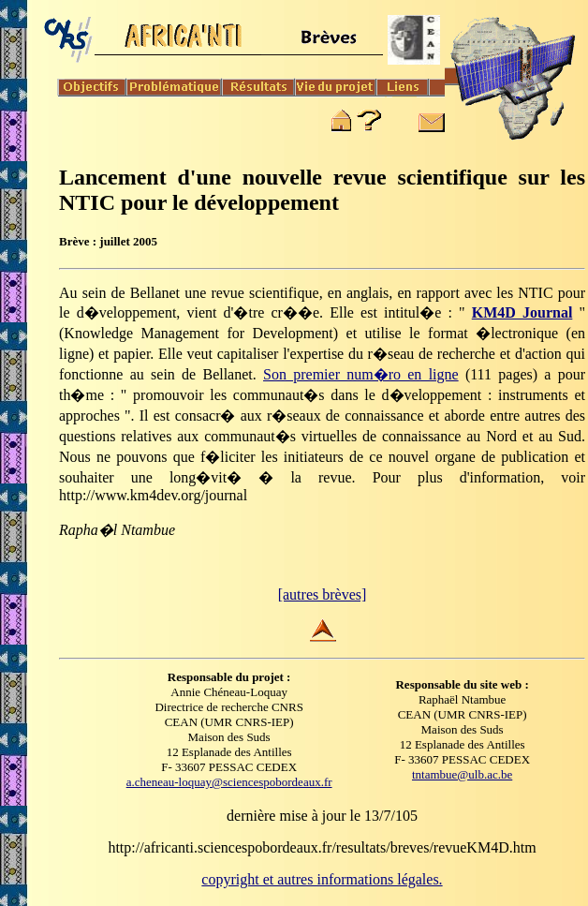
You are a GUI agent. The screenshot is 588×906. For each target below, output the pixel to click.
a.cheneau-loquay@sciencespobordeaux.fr (229, 782)
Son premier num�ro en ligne (361, 374)
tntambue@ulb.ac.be (462, 774)
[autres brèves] (323, 594)
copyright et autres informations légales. (322, 879)
